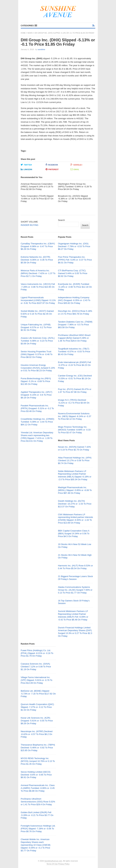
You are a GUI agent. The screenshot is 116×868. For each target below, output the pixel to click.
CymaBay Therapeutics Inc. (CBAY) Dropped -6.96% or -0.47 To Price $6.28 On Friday (38, 246)
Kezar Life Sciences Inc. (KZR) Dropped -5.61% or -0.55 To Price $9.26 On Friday (37, 721)
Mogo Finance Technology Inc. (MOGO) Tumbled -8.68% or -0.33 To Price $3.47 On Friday (74, 430)
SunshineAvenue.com (53, 861)
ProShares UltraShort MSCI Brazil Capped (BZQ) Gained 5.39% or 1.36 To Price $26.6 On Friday (74, 338)
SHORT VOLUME (29, 222)
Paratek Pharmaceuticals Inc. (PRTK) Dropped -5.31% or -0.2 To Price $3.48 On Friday (37, 408)
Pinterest (52, 169)
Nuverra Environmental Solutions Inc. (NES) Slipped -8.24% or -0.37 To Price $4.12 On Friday (75, 416)
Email (75, 169)
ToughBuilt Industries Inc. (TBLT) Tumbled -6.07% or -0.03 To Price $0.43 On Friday (74, 352)
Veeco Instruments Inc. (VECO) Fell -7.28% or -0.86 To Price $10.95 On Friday (38, 287)
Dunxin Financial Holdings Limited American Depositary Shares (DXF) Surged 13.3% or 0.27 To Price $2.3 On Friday (75, 632)
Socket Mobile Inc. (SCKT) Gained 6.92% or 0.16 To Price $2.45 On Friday (37, 314)
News (30, 33)
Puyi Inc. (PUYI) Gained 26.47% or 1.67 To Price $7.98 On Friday (75, 391)
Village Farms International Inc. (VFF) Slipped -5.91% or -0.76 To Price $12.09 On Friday (37, 680)
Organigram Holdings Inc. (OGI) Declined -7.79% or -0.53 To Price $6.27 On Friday (74, 246)
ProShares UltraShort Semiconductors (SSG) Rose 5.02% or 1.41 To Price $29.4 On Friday (38, 802)
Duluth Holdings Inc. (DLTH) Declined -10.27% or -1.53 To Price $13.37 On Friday (75, 504)
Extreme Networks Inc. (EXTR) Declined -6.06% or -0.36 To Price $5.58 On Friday (37, 260)
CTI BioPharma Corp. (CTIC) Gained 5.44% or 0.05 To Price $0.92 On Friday (73, 273)
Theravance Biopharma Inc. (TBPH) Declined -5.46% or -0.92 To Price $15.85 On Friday (38, 748)
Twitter (26, 165)
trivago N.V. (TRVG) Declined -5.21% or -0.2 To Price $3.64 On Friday (74, 403)
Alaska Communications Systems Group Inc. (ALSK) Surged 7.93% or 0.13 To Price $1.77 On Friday (75, 590)
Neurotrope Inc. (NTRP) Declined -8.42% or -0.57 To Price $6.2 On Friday (37, 734)
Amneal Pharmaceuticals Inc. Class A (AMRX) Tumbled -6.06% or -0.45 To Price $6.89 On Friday (38, 788)
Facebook (52, 165)
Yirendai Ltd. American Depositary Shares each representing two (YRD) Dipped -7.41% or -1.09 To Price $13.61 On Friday (37, 437)
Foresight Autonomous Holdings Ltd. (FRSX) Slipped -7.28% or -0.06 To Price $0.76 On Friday (38, 829)
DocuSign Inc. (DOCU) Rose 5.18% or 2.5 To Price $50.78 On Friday (75, 312)
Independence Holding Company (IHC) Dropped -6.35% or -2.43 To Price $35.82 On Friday (74, 300)
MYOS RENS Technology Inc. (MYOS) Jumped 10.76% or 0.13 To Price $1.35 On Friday (38, 761)
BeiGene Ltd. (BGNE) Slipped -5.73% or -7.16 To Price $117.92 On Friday (38, 694)
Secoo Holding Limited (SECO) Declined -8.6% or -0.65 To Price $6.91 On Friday (36, 775)
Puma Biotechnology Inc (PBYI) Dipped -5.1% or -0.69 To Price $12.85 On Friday (36, 381)
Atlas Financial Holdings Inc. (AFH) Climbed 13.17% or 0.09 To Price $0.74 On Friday (75, 460)
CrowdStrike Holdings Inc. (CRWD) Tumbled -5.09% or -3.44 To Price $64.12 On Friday (37, 422)
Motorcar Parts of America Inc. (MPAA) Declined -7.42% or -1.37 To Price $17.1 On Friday (38, 273)
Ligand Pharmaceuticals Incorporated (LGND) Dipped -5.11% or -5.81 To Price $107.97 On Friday (38, 300)
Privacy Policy (64, 864)
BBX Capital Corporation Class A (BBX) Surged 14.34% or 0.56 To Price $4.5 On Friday (74, 534)
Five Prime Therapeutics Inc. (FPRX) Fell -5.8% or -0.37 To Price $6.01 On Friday (75, 260)
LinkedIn (26, 169)
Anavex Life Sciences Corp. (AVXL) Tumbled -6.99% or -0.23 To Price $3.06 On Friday (38, 341)
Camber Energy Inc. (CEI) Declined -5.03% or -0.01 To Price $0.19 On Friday (75, 378)
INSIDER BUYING (29, 225)
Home (23, 33)
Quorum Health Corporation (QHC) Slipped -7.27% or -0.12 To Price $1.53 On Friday (37, 707)
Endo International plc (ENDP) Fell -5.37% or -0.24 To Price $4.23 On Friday (74, 365)
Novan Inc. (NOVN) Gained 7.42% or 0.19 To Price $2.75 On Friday (74, 448)
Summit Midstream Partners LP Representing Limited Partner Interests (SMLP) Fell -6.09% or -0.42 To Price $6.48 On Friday (73, 615)
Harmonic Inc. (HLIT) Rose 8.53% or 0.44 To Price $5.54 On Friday (75, 567)
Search (61, 220)
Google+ (76, 165)
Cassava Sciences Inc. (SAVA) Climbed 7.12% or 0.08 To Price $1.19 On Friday (36, 667)
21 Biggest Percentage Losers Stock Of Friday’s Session (75, 578)
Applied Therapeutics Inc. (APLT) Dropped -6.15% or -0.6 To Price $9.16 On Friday (36, 395)
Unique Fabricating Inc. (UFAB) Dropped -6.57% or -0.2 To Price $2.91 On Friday (36, 327)
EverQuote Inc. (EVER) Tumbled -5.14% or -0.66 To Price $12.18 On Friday (75, 287)
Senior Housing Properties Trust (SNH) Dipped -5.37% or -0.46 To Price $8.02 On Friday (37, 354)
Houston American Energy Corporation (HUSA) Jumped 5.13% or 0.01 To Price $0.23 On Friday (38, 368)
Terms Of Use (52, 864)
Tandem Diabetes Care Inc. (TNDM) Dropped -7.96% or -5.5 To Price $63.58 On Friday (75, 325)
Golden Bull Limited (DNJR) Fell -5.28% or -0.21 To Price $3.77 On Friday (37, 815)
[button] (29, 26)
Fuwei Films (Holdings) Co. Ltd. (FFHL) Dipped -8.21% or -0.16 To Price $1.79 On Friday (37, 653)
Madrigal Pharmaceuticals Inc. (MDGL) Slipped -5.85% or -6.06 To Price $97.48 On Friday (75, 490)
